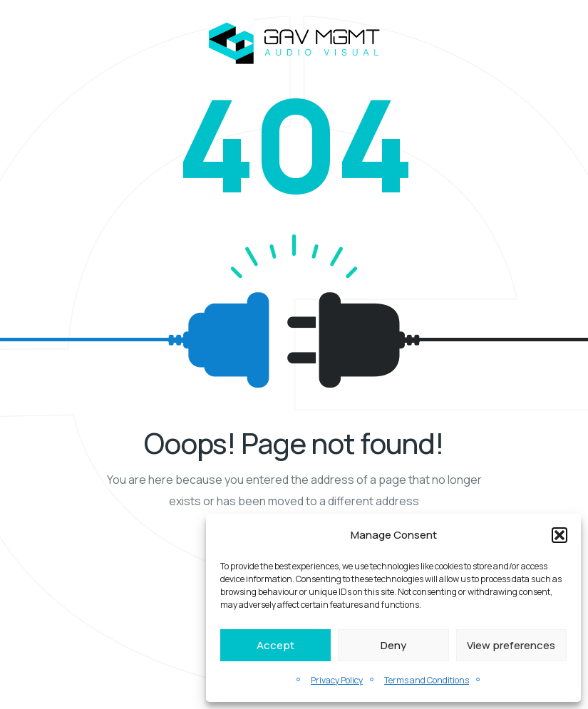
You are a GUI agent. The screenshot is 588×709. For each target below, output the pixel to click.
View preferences (511, 645)
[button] (559, 535)
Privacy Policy (337, 680)
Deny (393, 645)
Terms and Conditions (427, 680)
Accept (275, 645)
